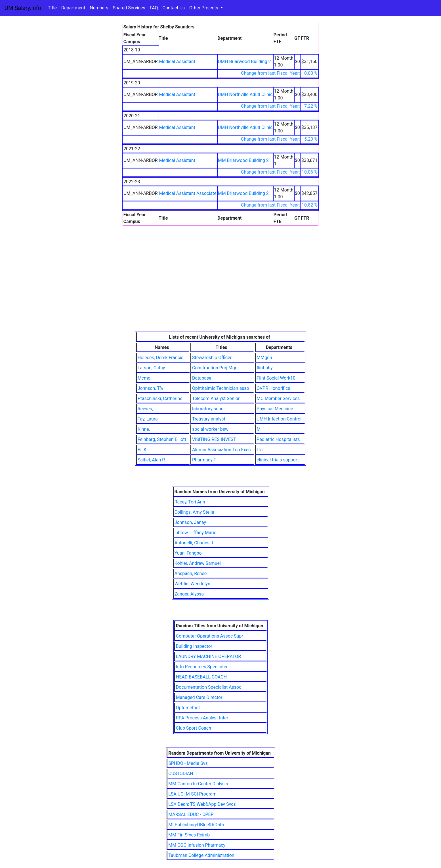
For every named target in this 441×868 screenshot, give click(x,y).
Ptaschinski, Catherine (160, 398)
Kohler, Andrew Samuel (198, 563)
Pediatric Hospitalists (278, 439)
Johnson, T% (150, 388)
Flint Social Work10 (276, 378)
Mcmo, (145, 378)
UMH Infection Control (279, 419)
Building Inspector (194, 646)
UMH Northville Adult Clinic (245, 94)
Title (52, 8)
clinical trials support (278, 460)
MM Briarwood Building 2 (243, 160)
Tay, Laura (148, 419)
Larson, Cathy (151, 368)
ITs (260, 450)
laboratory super (209, 409)
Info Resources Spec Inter (202, 667)
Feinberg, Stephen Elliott (162, 439)
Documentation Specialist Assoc (209, 687)
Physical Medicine (275, 409)
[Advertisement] (220, 289)
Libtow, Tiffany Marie (196, 533)
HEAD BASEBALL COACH (201, 677)
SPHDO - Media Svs (188, 763)
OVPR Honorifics (273, 388)
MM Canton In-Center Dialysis (198, 784)
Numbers (99, 8)
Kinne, (144, 429)
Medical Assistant (177, 62)
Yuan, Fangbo (188, 553)
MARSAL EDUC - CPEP (191, 814)
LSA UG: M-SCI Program (192, 794)
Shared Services (129, 8)
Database (202, 378)
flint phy (264, 368)
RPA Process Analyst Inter (202, 718)
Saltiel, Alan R (151, 460)
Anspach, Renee (191, 574)
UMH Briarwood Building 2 (244, 62)
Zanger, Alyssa (189, 594)
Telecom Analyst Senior (216, 398)
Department (73, 8)
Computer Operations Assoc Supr (210, 636)
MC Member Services (278, 398)
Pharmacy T (204, 460)
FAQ (154, 8)
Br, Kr (143, 450)
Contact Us (174, 8)
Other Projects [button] (204, 8)
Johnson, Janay (190, 522)
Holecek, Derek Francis (161, 358)
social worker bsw (210, 429)
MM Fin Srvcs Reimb (189, 835)
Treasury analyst (209, 419)
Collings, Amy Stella (194, 512)
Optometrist (188, 708)
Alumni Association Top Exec (221, 450)
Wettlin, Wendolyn (192, 584)
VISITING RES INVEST (214, 439)
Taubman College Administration (201, 855)
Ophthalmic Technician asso (221, 388)
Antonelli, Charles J (194, 543)
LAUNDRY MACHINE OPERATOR (208, 656)
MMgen (264, 358)
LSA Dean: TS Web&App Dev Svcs (202, 804)
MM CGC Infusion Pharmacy (197, 845)
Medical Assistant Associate (188, 193)
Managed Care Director (199, 697)
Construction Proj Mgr (214, 368)
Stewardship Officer (212, 358)
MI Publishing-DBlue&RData (196, 825)
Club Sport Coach (194, 728)
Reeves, (145, 409)
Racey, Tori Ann (190, 502)
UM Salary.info (23, 8)
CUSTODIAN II (182, 774)
